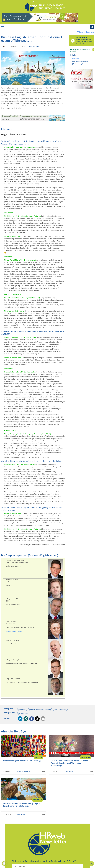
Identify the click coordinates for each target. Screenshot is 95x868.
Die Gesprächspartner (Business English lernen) (81, 63)
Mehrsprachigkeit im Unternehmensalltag (22, 761)
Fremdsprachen (24, 713)
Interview (76, 58)
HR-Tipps (38, 757)
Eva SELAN (69, 771)
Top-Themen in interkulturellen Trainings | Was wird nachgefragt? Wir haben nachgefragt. (70, 763)
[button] (20, 719)
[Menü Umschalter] (3, 27)
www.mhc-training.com (14, 631)
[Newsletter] (73, 40)
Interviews (90, 32)
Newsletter (82, 37)
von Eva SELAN (35, 46)
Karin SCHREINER (24, 771)
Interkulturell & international (40, 709)
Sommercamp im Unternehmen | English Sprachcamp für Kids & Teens (22, 805)
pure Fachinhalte (60, 709)
